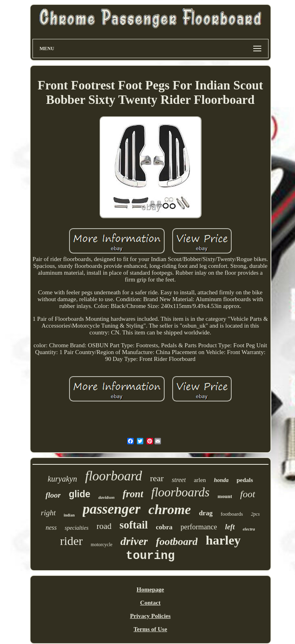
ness (51, 528)
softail (134, 525)
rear (157, 478)
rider (71, 541)
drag (206, 513)
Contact (150, 603)
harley (223, 540)
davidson (106, 497)
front (133, 494)
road (104, 526)
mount (225, 496)
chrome (170, 509)
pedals (245, 480)
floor (53, 495)
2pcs (255, 514)
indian (69, 515)
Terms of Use (151, 629)
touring (151, 556)
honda (221, 480)
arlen (200, 480)
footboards (232, 514)
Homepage (150, 589)
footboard (177, 542)
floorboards (180, 492)
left (230, 527)
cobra (164, 527)
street (179, 480)
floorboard (114, 476)
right (48, 513)
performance (199, 527)
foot (247, 494)
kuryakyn (62, 479)
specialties (76, 528)
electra (249, 529)
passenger (112, 509)
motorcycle (102, 545)
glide (79, 494)
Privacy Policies (150, 616)
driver (134, 541)
